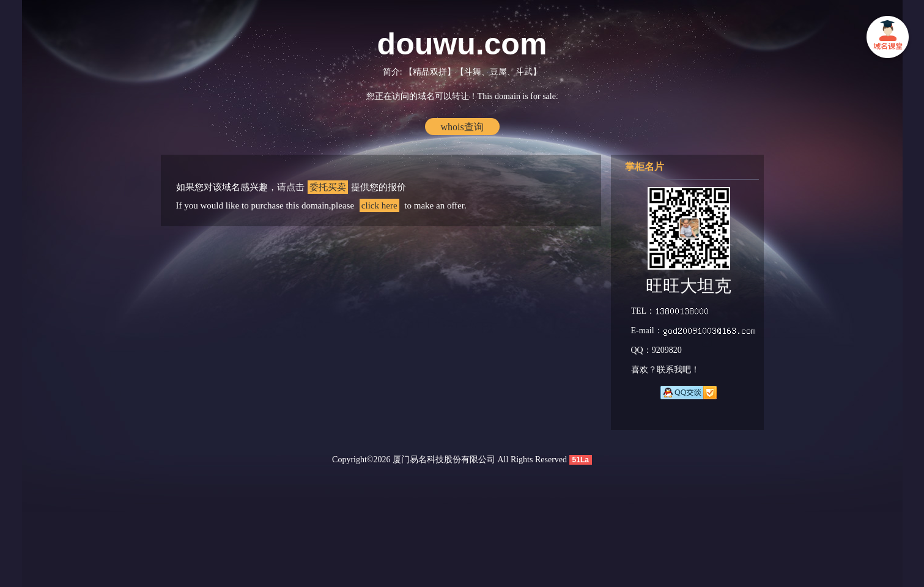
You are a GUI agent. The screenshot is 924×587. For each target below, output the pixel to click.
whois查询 (462, 127)
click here (379, 205)
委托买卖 (328, 187)
